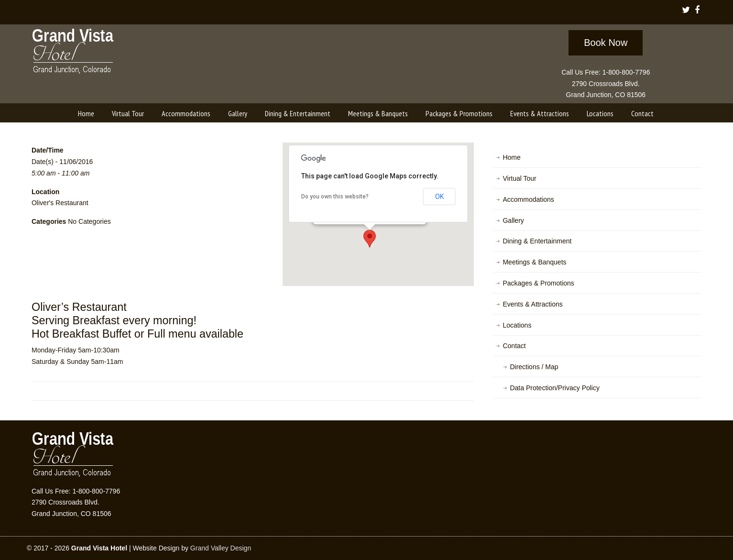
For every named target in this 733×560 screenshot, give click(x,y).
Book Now (606, 43)
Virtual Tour (519, 178)
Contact (514, 346)
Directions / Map (534, 367)
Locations (517, 325)
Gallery (513, 220)
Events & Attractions (532, 304)
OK (439, 197)
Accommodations (528, 199)
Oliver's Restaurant (60, 203)
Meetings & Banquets (534, 262)
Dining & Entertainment (537, 241)
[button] (370, 239)
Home (511, 157)
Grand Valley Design (221, 548)
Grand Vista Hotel (73, 53)
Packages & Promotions (538, 283)
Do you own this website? (335, 197)
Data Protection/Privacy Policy (555, 388)
